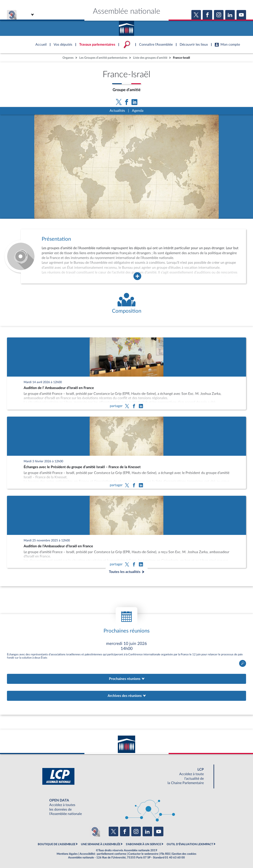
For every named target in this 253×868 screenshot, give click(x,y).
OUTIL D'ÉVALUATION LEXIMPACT (190, 844)
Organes (68, 58)
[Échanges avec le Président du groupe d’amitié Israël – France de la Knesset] (126, 453)
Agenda (138, 111)
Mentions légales (67, 854)
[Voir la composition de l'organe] (126, 304)
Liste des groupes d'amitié (150, 58)
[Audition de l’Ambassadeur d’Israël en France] (126, 532)
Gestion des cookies (184, 854)
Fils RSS (165, 854)
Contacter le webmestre (143, 854)
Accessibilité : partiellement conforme (103, 854)
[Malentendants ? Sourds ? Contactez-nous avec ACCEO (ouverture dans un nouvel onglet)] (95, 831)
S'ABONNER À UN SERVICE (143, 844)
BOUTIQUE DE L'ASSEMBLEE (57, 844)
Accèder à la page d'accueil (126, 27)
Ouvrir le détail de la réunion (126, 654)
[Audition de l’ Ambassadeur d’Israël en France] (126, 374)
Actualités (117, 111)
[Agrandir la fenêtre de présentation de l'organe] (137, 276)
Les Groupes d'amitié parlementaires (103, 58)
